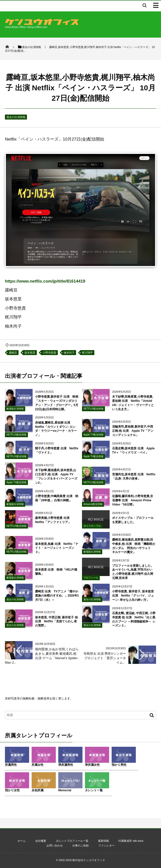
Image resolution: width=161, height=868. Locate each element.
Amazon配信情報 (93, 506)
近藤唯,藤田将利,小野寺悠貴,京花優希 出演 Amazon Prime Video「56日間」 (133, 502)
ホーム (22, 841)
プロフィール (91, 580)
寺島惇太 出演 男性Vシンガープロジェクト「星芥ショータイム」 (105, 658)
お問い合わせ (55, 845)
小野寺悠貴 (50, 353)
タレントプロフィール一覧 (72, 841)
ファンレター (106, 845)
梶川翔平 (87, 353)
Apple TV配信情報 (93, 437)
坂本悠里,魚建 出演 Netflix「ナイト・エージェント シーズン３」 (57, 550)
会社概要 (41, 841)
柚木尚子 (69, 353)
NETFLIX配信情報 (93, 411)
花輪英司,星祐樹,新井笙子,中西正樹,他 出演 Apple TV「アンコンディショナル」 (133, 433)
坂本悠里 (30, 353)
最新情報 (103, 841)
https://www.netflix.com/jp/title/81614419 (45, 281)
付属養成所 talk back (131, 841)
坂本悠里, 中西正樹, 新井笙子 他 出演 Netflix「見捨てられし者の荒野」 (56, 624)
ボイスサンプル (92, 528)
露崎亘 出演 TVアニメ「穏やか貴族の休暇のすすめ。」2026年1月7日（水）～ (57, 598)
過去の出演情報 (16, 117)
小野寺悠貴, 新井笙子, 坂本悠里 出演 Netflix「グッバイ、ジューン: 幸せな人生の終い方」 (133, 598)
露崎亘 (13, 353)
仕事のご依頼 (80, 845)
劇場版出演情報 (15, 411)
